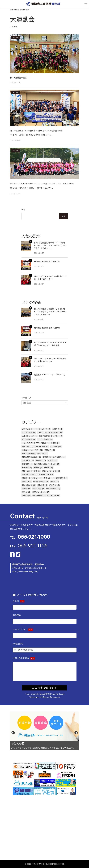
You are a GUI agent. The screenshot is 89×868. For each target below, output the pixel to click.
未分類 (36, 468)
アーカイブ (26, 398)
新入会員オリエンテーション (45, 464)
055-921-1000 (34, 537)
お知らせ (56, 429)
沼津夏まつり (44, 474)
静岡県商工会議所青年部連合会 (34, 495)
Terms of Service (49, 697)
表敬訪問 (41, 485)
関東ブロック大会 (39, 492)
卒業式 (45, 457)
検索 (23, 210)
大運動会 (16, 37)
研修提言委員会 (39, 481)
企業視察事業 (40, 447)
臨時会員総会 (27, 485)
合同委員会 (57, 457)
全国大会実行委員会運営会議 (33, 453)
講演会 (25, 489)
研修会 (25, 481)
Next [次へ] (76, 733)
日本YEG (25, 468)
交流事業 (25, 447)
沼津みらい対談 (28, 474)
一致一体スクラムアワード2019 (34, 443)
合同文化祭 (26, 460)
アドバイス (43, 429)
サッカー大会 (54, 432)
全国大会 (48, 450)
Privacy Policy (34, 697)
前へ (13, 733)
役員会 (50, 460)
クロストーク (27, 432)
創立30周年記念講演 (30, 457)
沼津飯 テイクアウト (30, 478)
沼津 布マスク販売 (30, 471)
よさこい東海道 (43, 439)
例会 (37, 450)
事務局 (53, 443)
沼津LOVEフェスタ (49, 471)
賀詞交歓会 (37, 489)
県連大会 (47, 478)
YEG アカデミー (28, 429)
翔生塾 (53, 481)
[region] (45, 734)
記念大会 (53, 485)
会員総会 (25, 450)
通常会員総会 (51, 489)
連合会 (25, 492)
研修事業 (59, 478)
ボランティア (27, 439)
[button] (86, 4)
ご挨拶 (40, 432)
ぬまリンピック (28, 436)
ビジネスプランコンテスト (49, 436)
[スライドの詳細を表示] (45, 726)
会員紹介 (54, 447)
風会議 (53, 495)
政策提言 (25, 464)
